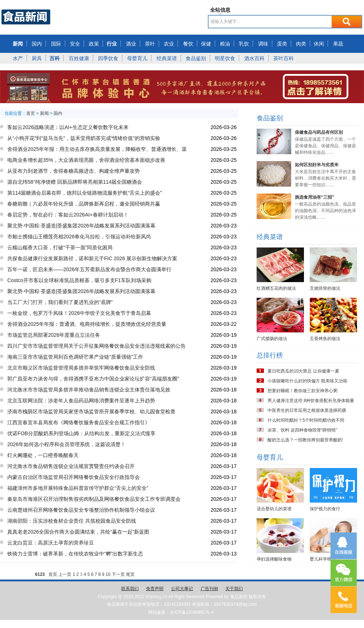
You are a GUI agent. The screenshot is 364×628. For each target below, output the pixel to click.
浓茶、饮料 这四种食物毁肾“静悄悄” (302, 430)
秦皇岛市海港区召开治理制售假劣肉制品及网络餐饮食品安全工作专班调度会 (94, 499)
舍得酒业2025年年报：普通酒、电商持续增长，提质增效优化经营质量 (87, 324)
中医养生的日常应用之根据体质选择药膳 (307, 410)
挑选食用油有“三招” (314, 197)
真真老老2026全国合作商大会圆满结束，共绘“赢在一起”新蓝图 (78, 532)
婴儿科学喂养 (323, 559)
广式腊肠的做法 (272, 339)
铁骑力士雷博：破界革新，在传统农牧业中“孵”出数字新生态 (75, 554)
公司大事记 (182, 589)
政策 (94, 44)
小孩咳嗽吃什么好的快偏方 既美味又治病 (307, 381)
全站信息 (220, 10)
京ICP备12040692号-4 (192, 612)
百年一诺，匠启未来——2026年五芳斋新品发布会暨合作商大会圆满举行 (89, 269)
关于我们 (234, 589)
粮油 (225, 44)
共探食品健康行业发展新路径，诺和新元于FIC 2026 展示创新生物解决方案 (92, 258)
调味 (263, 44)
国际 (56, 44)
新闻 (18, 44)
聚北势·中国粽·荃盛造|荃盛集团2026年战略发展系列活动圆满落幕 (81, 226)
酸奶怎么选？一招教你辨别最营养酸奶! (305, 440)
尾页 (130, 574)
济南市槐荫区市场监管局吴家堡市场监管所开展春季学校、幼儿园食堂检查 (91, 411)
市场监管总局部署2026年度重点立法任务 (54, 335)
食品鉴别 (196, 58)
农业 (169, 44)
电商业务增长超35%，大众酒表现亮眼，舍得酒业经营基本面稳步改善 (86, 160)
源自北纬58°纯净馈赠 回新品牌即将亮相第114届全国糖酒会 (75, 182)
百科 (55, 58)
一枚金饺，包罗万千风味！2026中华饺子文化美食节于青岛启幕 (79, 313)
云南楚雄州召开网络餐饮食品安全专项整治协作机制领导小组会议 (81, 510)
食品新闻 (239, 597)
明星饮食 (225, 58)
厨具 (37, 58)
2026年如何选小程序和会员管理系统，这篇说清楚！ (66, 444)
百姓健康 (79, 58)
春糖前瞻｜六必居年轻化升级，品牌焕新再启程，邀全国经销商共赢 (84, 204)
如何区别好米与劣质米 (317, 165)
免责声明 (155, 589)
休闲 (319, 44)
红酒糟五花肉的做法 (276, 288)
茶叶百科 (284, 58)
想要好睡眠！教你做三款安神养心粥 (302, 391)
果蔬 (338, 44)
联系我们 (130, 589)
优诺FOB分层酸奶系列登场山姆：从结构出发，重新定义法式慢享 (81, 433)
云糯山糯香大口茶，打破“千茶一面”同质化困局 (60, 247)
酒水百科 (254, 58)
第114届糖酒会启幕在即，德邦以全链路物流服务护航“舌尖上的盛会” (85, 193)
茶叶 (150, 44)
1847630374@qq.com (235, 604)
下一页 (118, 574)
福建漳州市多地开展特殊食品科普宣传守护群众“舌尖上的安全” (78, 488)
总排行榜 (270, 355)
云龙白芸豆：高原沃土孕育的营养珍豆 (51, 543)
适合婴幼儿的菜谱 (274, 509)
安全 (75, 44)
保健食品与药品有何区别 (319, 132)
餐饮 (188, 44)
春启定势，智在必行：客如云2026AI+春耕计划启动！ (68, 215)
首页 (31, 113)
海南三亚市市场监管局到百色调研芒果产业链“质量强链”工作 (75, 357)
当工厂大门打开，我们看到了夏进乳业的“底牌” (60, 302)
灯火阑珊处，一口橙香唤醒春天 (43, 455)
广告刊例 (209, 589)
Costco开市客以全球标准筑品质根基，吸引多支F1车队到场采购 (79, 280)
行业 (112, 44)
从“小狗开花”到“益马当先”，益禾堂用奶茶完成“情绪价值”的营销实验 (84, 138)
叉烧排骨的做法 (325, 288)
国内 (37, 44)
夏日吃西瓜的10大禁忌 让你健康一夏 (303, 371)
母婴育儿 (137, 58)
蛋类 (282, 44)
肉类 (301, 44)
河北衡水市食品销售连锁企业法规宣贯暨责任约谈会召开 (71, 466)
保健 (206, 44)
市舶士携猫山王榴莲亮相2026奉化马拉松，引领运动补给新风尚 (79, 237)
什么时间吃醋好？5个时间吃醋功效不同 (306, 420)
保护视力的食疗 (325, 509)
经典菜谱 (167, 58)
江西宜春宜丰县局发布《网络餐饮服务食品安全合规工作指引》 (79, 422)
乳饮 (244, 44)
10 (108, 574)
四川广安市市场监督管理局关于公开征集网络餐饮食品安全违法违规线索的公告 (96, 346)
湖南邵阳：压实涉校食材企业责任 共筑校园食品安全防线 (72, 521)
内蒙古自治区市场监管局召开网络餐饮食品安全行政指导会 (74, 477)
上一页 (65, 574)
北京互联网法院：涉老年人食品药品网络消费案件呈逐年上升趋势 (81, 401)
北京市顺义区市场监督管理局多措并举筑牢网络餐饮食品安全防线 (81, 368)
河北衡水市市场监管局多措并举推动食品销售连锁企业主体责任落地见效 (89, 390)
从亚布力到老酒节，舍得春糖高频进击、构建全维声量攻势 (74, 171)
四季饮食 (108, 58)
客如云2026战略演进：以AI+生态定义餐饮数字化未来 (68, 127)
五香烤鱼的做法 (325, 339)
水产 (18, 58)
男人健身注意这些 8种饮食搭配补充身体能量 (311, 401)
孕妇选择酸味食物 (274, 559)
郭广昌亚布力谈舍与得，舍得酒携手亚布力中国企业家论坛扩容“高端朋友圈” (93, 379)
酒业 (131, 44)
